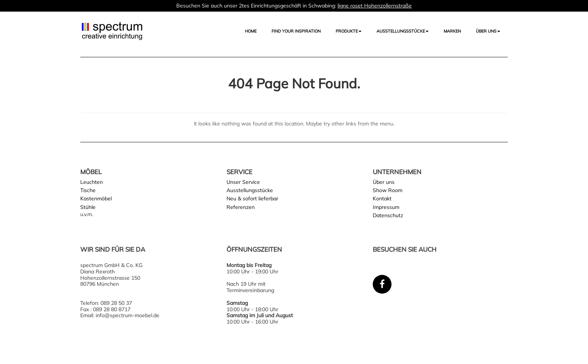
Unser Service (243, 182)
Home (251, 31)
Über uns (488, 31)
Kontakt (382, 198)
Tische (88, 190)
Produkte (349, 31)
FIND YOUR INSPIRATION (296, 31)
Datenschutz (388, 215)
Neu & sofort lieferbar (252, 198)
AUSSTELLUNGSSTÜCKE (403, 31)
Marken (452, 31)
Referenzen (241, 207)
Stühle (88, 207)
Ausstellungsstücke (250, 190)
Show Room (388, 190)
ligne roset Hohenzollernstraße (375, 6)
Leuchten (91, 182)
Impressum (386, 207)
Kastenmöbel (96, 198)
